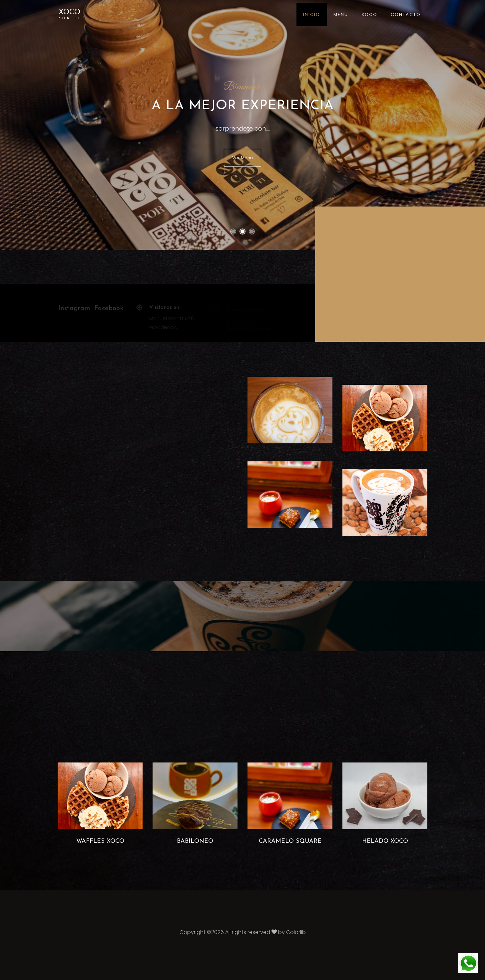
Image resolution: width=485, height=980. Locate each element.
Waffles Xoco (100, 841)
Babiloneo (195, 841)
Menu (341, 14)
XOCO (69, 14)
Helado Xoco (385, 841)
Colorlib (296, 932)
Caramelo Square (290, 841)
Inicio (312, 14)
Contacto (406, 14)
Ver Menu (242, 158)
